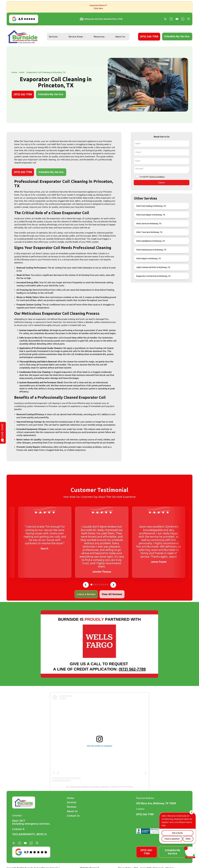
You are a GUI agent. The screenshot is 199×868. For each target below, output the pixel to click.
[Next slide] (113, 585)
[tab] (91, 585)
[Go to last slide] (86, 585)
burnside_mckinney (100, 787)
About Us (120, 37)
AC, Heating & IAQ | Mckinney (78, 787)
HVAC (10, 72)
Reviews (72, 807)
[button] (99, 7)
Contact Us (73, 816)
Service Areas (76, 37)
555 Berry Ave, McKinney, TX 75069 (156, 803)
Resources (99, 37)
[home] (22, 37)
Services (53, 37)
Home (70, 798)
